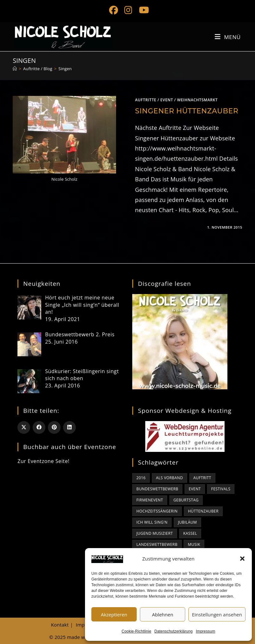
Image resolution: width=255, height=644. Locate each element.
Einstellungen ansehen (217, 614)
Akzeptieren (114, 614)
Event (167, 100)
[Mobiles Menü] (228, 37)
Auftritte (146, 100)
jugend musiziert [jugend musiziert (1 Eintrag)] (155, 533)
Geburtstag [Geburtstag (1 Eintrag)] (186, 500)
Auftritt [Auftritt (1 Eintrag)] (202, 478)
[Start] (15, 69)
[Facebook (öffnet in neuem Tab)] (114, 10)
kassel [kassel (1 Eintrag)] (190, 533)
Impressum (206, 631)
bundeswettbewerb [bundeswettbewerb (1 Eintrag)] (157, 489)
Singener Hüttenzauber (187, 111)
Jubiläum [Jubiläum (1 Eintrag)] (187, 522)
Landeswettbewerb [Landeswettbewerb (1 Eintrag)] (157, 544)
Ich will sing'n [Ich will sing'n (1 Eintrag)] (152, 522)
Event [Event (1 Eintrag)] (195, 489)
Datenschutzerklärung (174, 631)
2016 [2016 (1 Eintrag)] (141, 478)
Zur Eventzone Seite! (43, 461)
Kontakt (60, 625)
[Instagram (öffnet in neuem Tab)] (128, 10)
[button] (242, 559)
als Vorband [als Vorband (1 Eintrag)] (170, 478)
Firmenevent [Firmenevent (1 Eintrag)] (150, 500)
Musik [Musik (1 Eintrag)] (194, 544)
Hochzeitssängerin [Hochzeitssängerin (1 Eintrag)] (157, 511)
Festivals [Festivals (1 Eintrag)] (221, 489)
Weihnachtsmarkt (197, 100)
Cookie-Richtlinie (136, 631)
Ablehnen (163, 614)
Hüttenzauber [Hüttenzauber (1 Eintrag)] (203, 511)
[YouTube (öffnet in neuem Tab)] (142, 10)
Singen (65, 69)
